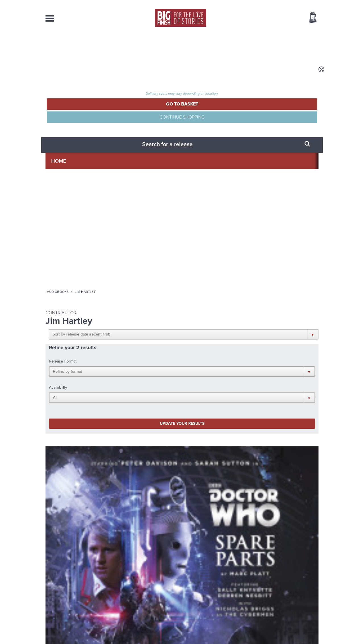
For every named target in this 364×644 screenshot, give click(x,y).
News (205, 45)
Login (287, 4)
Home (79, 73)
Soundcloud (282, 374)
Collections (123, 45)
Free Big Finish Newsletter (7, 127)
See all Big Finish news (290, 429)
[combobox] (267, 33)
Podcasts (239, 45)
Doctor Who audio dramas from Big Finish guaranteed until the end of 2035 (276, 448)
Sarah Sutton (93, 274)
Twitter (224, 374)
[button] (210, 111)
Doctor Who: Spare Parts (140, 260)
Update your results (135, 157)
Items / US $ (283, 18)
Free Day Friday (258, 496)
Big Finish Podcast (245, 379)
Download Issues (305, 591)
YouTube (258, 374)
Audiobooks (101, 73)
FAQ (315, 586)
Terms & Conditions (166, 629)
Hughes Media (75, 636)
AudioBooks (76, 45)
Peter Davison (69, 274)
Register (305, 4)
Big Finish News (72, 428)
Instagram (240, 374)
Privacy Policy (57, 399)
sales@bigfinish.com (141, 586)
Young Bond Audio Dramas (134, 439)
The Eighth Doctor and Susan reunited (127, 500)
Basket (309, 18)
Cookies (142, 629)
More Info (76, 302)
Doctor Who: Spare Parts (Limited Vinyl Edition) (69, 262)
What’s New (169, 45)
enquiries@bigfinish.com (193, 586)
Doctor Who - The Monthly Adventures (137, 249)
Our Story (311, 581)
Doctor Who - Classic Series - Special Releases (74, 249)
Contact (306, 45)
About (273, 45)
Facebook (207, 374)
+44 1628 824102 (147, 581)
